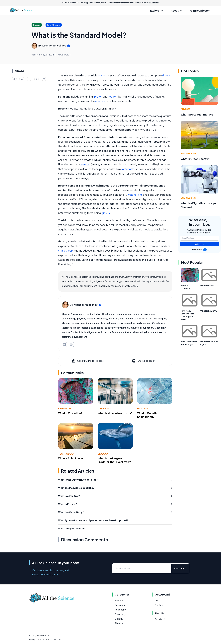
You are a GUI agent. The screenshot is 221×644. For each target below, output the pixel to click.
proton (98, 96)
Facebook (160, 619)
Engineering (188, 153)
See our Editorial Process (87, 361)
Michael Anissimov (54, 46)
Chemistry (65, 408)
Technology (66, 454)
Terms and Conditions (52, 639)
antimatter (129, 169)
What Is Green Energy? (195, 159)
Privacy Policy (35, 639)
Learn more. (154, 3)
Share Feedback (143, 361)
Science (119, 600)
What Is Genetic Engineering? (147, 415)
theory (166, 75)
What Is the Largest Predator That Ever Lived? (114, 460)
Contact (159, 605)
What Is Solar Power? (71, 458)
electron (100, 101)
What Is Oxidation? (70, 413)
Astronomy (121, 610)
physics (103, 75)
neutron (112, 96)
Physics (186, 109)
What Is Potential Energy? (197, 114)
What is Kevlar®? (209, 311)
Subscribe (199, 244)
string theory (66, 250)
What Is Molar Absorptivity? (115, 413)
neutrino (85, 164)
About (158, 600)
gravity (106, 213)
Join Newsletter (200, 10)
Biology (143, 408)
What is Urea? (207, 285)
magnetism (135, 195)
